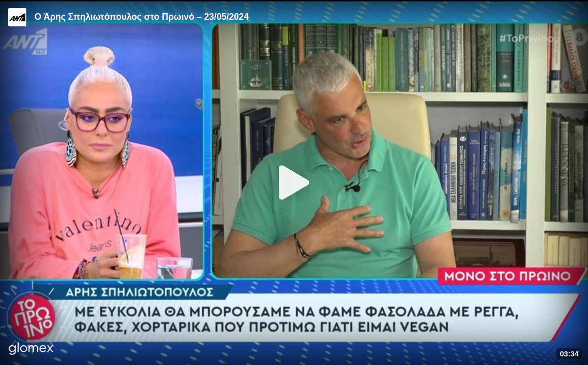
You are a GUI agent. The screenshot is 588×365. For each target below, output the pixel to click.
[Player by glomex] (31, 350)
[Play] (294, 182)
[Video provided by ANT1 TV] (17, 17)
